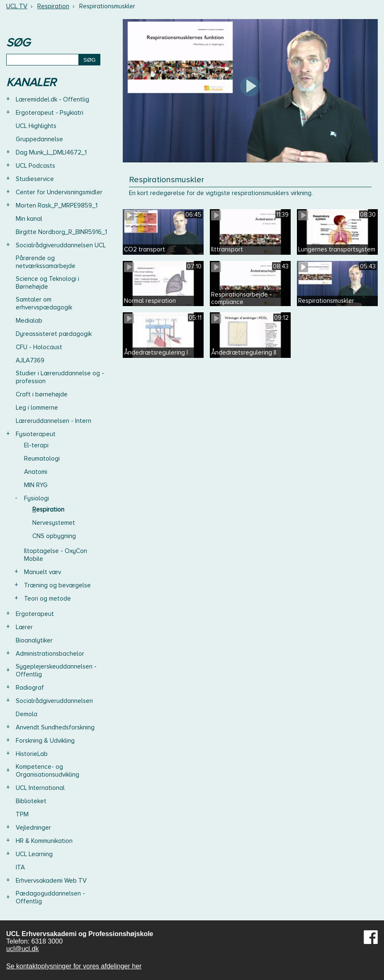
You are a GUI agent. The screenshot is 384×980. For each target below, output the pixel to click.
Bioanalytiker (34, 640)
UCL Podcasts (35, 166)
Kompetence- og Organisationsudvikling (47, 771)
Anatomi (36, 472)
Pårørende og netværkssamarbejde (46, 262)
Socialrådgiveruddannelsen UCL (61, 245)
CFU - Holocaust (39, 347)
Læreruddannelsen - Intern (53, 421)
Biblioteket (31, 801)
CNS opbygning (54, 536)
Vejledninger (33, 828)
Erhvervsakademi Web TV (51, 881)
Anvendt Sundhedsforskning (55, 727)
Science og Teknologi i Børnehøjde (47, 283)
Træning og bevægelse (57, 585)
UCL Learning (34, 854)
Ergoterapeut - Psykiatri (50, 113)
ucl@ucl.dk (23, 949)
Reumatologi (42, 459)
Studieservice (35, 179)
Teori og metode (47, 599)
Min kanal (29, 219)
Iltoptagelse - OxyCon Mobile (56, 555)
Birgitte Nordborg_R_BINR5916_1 (61, 232)
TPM (22, 814)
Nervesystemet (54, 523)
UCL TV (17, 6)
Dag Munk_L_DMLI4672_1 (51, 152)
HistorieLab (32, 754)
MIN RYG (36, 485)
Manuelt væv (43, 572)
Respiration (53, 6)
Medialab (29, 321)
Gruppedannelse (39, 139)
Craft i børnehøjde (42, 394)
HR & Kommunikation (44, 841)
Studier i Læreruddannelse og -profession (60, 377)
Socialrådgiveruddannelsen (54, 701)
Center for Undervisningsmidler (59, 192)
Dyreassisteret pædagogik (54, 334)
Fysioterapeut (36, 434)
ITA (20, 867)
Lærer (24, 627)
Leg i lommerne (37, 408)
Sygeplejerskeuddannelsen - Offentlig (56, 670)
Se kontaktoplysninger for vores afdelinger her (74, 966)
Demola (27, 714)
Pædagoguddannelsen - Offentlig (50, 897)
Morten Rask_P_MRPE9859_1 (57, 205)
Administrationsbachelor (50, 654)
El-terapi (36, 445)
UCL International (40, 788)
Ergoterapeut (35, 614)
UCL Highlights (36, 126)
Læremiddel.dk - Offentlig (52, 99)
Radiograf (30, 688)
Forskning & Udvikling (45, 741)
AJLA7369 (30, 360)
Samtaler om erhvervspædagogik (44, 303)
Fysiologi (36, 498)
